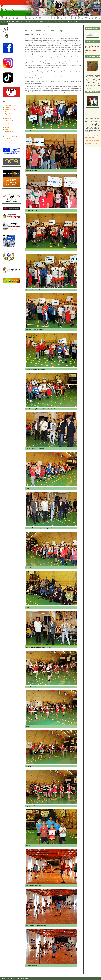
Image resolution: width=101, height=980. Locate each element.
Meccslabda (8, 112)
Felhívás (4, 24)
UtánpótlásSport (9, 143)
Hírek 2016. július (39, 26)
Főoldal (2, 21)
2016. (33, 26)
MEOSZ (7, 127)
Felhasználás (89, 53)
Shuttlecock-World (10, 105)
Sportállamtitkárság (10, 141)
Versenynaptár (66, 21)
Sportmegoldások (9, 125)
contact (8, 979)
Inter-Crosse (8, 118)
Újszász (7, 107)
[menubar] (41, 23)
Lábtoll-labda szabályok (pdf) (92, 141)
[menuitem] (2, 21)
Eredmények (54, 21)
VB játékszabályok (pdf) (91, 143)
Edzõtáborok (8, 130)
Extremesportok (9, 121)
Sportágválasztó (9, 123)
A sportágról (43, 21)
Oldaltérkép (20, 21)
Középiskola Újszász (10, 110)
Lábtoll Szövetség (31, 21)
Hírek (75, 21)
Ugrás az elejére (15, 979)
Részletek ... (88, 88)
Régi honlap (11, 21)
